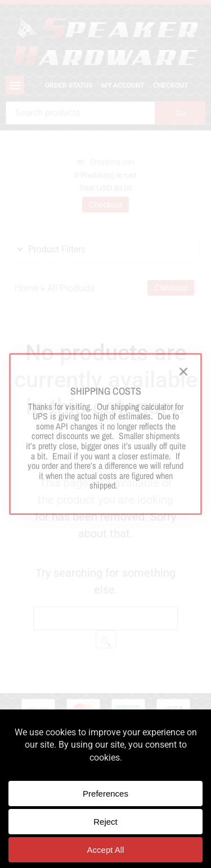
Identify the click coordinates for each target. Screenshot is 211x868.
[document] (105, 434)
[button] (183, 372)
